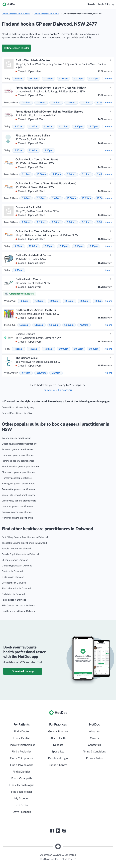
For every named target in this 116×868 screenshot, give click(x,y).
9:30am (41, 198)
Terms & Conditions (94, 752)
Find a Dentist (22, 738)
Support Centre (58, 765)
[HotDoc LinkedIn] (58, 831)
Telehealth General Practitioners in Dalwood (24, 543)
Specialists (58, 752)
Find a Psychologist (22, 765)
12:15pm (79, 79)
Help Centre (22, 805)
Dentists (58, 745)
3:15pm (86, 103)
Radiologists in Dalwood (14, 600)
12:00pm (64, 79)
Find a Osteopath (22, 778)
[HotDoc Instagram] (64, 831)
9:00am (26, 198)
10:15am (34, 79)
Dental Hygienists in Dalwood (17, 566)
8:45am (19, 151)
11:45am (49, 79)
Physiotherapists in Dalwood (16, 589)
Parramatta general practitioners (18, 489)
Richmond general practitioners (18, 461)
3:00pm (71, 103)
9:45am (19, 79)
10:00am (71, 198)
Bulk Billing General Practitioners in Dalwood (25, 537)
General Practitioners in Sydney (18, 408)
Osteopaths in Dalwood (14, 583)
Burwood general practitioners (17, 450)
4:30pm (101, 103)
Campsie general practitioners (17, 512)
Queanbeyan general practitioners (19, 444)
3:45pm (94, 246)
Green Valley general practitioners (19, 501)
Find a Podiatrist (22, 752)
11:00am (41, 373)
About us (94, 732)
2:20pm (84, 301)
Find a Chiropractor (22, 758)
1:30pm (39, 301)
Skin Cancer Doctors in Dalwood (19, 606)
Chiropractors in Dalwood (15, 560)
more (108, 79)
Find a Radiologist (22, 792)
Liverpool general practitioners (17, 507)
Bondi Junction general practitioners (20, 467)
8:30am (24, 301)
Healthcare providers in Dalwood (19, 611)
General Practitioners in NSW (47, 14)
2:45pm (56, 103)
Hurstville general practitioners (17, 518)
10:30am (41, 174)
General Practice (58, 732)
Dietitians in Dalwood (13, 577)
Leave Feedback (22, 812)
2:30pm (41, 103)
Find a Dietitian (22, 772)
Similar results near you (58, 390)
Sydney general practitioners (16, 438)
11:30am (39, 325)
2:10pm (69, 301)
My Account (22, 799)
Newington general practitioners (18, 484)
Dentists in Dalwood (12, 571)
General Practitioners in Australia (16, 14)
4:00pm (94, 127)
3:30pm (79, 127)
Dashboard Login (58, 758)
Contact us (94, 745)
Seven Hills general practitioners (18, 495)
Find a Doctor (22, 732)
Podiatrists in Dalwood (13, 594)
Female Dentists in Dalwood (16, 549)
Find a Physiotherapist (22, 745)
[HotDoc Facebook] (52, 831)
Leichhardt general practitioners (18, 455)
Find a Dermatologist (22, 785)
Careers (94, 738)
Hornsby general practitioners (17, 478)
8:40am (26, 373)
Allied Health (58, 738)
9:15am (26, 174)
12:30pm (94, 79)
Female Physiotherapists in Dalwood (20, 554)
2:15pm (26, 103)
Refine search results (16, 48)
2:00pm (71, 174)
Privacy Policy (94, 758)
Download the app (23, 671)
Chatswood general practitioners (18, 472)
